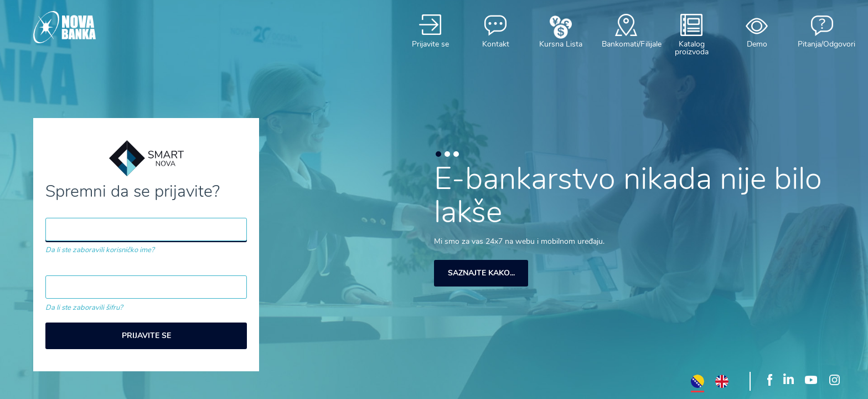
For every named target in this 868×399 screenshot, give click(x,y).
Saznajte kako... (481, 273)
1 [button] (438, 154)
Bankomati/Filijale (626, 31)
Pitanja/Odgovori (822, 31)
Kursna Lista (561, 31)
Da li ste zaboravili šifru (82, 308)
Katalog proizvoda (691, 35)
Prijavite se (430, 31)
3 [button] (456, 154)
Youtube (811, 379)
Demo (757, 31)
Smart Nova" (89, 27)
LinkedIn (789, 379)
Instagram (834, 379)
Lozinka (62, 269)
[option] (629, 227)
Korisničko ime (77, 211)
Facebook (770, 379)
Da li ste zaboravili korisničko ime (98, 250)
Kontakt (495, 31)
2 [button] (447, 154)
